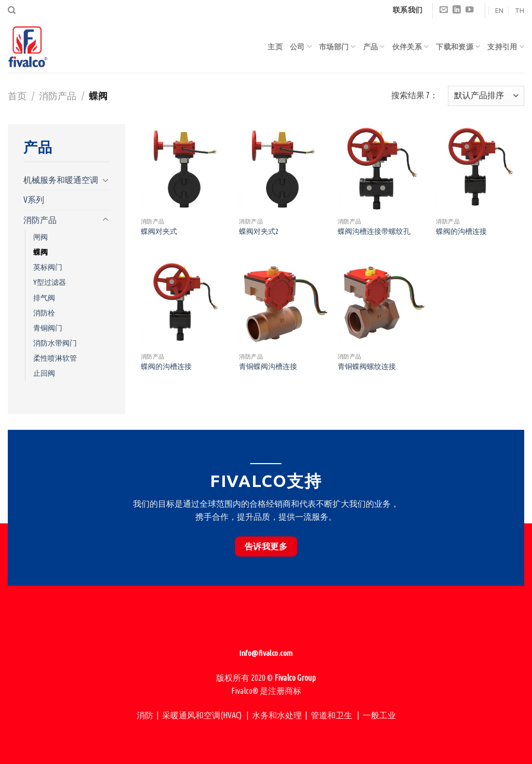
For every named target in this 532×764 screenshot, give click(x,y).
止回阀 (44, 373)
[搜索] (12, 10)
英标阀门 (48, 267)
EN (499, 10)
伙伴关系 (411, 47)
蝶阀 (41, 252)
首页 (17, 96)
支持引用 (506, 47)
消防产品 (58, 96)
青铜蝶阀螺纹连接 (367, 366)
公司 (301, 47)
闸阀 (41, 237)
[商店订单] (486, 96)
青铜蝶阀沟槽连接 (268, 366)
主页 (275, 47)
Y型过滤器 (50, 282)
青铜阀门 (48, 328)
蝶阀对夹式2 (259, 231)
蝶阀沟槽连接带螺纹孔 (374, 231)
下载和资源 (458, 47)
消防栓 (44, 313)
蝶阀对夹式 (159, 231)
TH (520, 10)
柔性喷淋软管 (55, 358)
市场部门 (337, 47)
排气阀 (44, 298)
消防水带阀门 (55, 343)
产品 (374, 47)
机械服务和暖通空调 (61, 180)
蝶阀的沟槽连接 (461, 231)
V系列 (34, 200)
